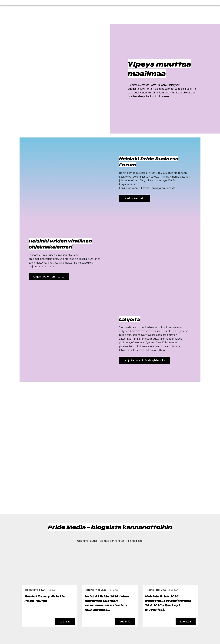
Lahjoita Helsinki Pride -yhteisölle (144, 360)
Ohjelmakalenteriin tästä (49, 277)
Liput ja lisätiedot (135, 198)
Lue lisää (65, 622)
